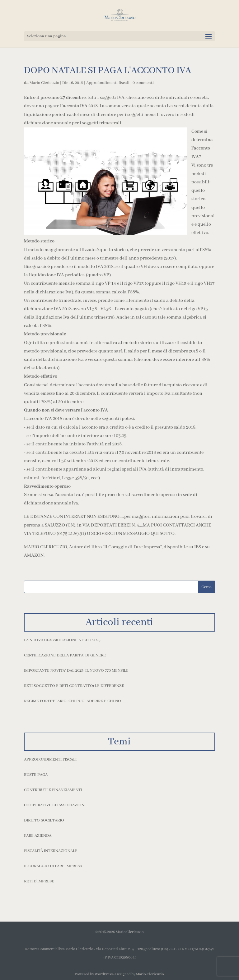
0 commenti (143, 83)
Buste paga (36, 775)
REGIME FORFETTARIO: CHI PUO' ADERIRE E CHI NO (73, 701)
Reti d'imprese (39, 881)
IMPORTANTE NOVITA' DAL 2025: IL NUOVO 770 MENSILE (76, 671)
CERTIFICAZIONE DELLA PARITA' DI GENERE (65, 655)
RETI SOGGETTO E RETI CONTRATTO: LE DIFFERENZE (74, 686)
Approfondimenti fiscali (108, 83)
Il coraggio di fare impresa (53, 866)
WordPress (104, 974)
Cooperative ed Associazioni (55, 805)
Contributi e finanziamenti (53, 790)
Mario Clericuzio (44, 83)
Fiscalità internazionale (51, 851)
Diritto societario (44, 820)
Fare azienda (38, 836)
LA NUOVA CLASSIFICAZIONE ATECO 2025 (62, 640)
